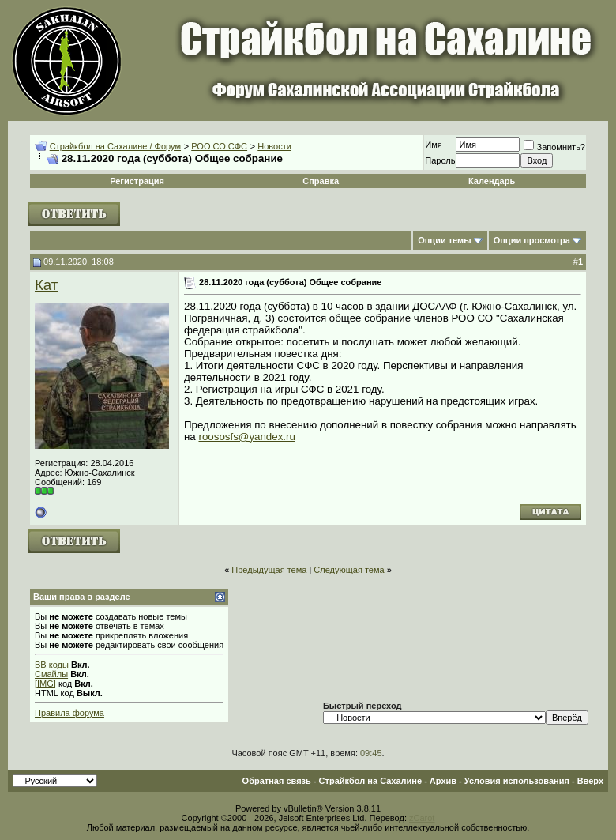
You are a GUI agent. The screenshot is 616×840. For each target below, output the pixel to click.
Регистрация (137, 181)
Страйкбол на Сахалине (370, 781)
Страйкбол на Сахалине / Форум (115, 146)
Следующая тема (349, 570)
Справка (321, 181)
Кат (46, 285)
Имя (433, 145)
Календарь (492, 181)
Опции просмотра (532, 240)
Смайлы (51, 674)
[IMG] (45, 684)
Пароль (440, 160)
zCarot (422, 818)
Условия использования (517, 781)
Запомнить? (554, 147)
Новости (274, 146)
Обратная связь (277, 781)
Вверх (590, 781)
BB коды (52, 665)
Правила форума (69, 713)
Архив (443, 781)
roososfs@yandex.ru (246, 437)
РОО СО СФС (219, 146)
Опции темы (444, 240)
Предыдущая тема (269, 570)
